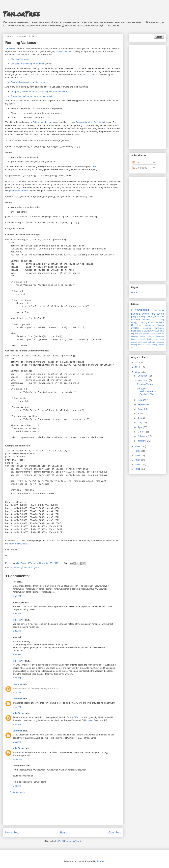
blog (162, 331)
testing (134, 345)
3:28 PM (17, 678)
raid (140, 342)
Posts (137, 163)
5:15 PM (17, 693)
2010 (138, 372)
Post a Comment (17, 792)
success (160, 342)
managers (149, 325)
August (141, 409)
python (36, 568)
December (143, 376)
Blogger (101, 861)
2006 (138, 460)
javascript (160, 337)
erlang (161, 320)
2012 (138, 363)
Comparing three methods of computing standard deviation (39, 91)
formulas (17, 568)
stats (148, 317)
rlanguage (159, 328)
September (143, 404)
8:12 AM (17, 742)
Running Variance (146, 384)
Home (64, 833)
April (140, 427)
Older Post (114, 833)
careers (146, 334)
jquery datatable (138, 339)
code (154, 320)
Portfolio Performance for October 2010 (147, 391)
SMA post (78, 717)
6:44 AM (17, 786)
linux (139, 325)
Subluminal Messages (43, 122)
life (133, 325)
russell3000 (141, 310)
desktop (134, 337)
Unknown (18, 684)
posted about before (19, 191)
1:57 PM (17, 613)
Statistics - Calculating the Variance (28, 64)
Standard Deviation (18, 544)
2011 (138, 367)
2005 (138, 465)
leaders (150, 339)
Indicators (27, 568)
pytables (135, 328)
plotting (160, 325)
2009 (138, 446)
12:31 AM (17, 759)
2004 (138, 469)
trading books (158, 345)
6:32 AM (17, 631)
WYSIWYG (155, 331)
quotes (160, 314)
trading (134, 331)
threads (141, 345)
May (140, 423)
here (94, 166)
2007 (138, 456)
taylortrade (156, 317)
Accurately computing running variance (29, 82)
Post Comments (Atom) (70, 841)
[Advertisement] (63, 812)
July (140, 414)
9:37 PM (17, 724)
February (142, 436)
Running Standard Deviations (90, 122)
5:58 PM (17, 596)
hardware (159, 322)
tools (148, 345)
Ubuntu (147, 331)
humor (142, 337)
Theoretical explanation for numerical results (32, 96)
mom (162, 339)
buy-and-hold (137, 334)
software (152, 342)
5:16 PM (17, 707)
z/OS (133, 347)
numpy (134, 322)
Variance (9, 48)
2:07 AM (17, 654)
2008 (138, 451)
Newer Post (12, 833)
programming (138, 317)
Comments (140, 168)
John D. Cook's (90, 74)
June (140, 418)
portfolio (159, 310)
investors (150, 337)
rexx (145, 342)
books (142, 322)
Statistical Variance (20, 59)
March (141, 432)
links (153, 314)
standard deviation (64, 51)
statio (90, 720)
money (134, 342)
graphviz (150, 322)
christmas (154, 334)
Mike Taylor (19, 620)
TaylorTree (21, 14)
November (143, 380)
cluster (161, 334)
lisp (156, 339)
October (142, 400)
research (147, 328)
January (142, 441)
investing (136, 314)
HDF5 (141, 331)
